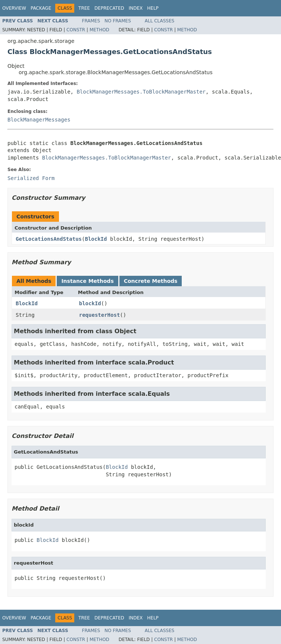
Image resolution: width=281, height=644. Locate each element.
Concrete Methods (151, 281)
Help (153, 8)
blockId (90, 303)
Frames (91, 21)
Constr (76, 30)
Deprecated (109, 8)
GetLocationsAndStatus (49, 239)
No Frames (118, 21)
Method (99, 30)
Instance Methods (87, 281)
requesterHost (100, 315)
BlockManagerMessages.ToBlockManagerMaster (141, 92)
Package (41, 8)
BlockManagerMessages (39, 120)
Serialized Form (31, 178)
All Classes (160, 21)
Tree (84, 8)
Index (136, 8)
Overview (14, 8)
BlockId (96, 239)
